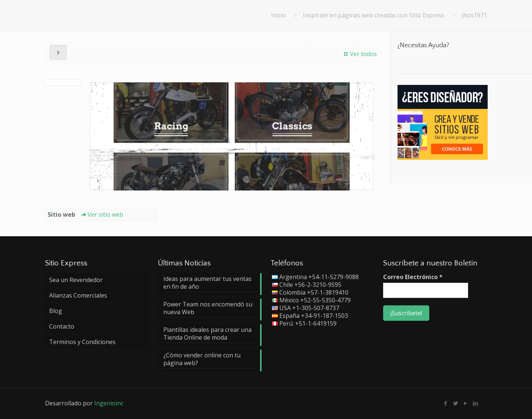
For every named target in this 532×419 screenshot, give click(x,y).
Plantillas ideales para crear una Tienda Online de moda (207, 334)
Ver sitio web (101, 214)
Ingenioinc (109, 403)
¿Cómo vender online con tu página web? (202, 359)
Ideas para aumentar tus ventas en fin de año (207, 283)
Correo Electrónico (413, 277)
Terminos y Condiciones (82, 342)
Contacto (62, 326)
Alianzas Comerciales (78, 295)
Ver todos (359, 54)
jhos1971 (474, 15)
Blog (56, 311)
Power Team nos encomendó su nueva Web (208, 308)
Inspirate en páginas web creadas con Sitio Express (374, 15)
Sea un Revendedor (76, 280)
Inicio (279, 15)
